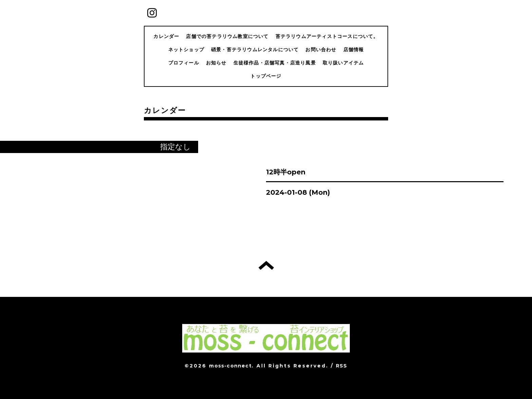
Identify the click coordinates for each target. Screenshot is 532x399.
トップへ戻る (266, 265)
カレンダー (166, 36)
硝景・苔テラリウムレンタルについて (255, 50)
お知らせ (216, 63)
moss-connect (230, 366)
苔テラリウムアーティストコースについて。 (327, 36)
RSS (342, 366)
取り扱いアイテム (343, 63)
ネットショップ (186, 50)
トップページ (266, 76)
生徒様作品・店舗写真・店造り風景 (275, 63)
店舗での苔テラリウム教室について (227, 36)
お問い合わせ (321, 50)
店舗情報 (354, 50)
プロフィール (184, 63)
